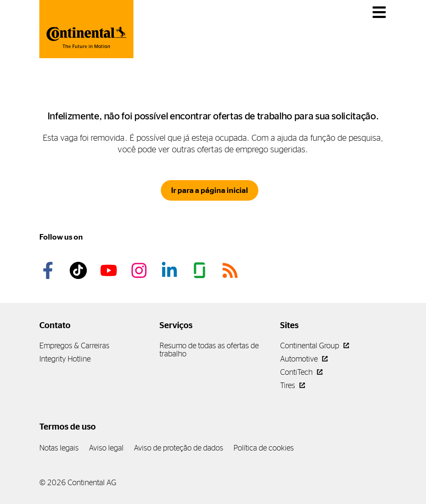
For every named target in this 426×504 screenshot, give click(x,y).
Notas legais (59, 448)
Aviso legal (106, 448)
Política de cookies (264, 448)
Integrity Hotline (65, 359)
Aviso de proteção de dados (179, 448)
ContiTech (301, 372)
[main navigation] (379, 12)
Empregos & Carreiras (74, 345)
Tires (293, 385)
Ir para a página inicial (210, 190)
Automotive (304, 359)
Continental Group (315, 345)
